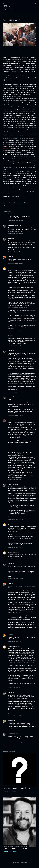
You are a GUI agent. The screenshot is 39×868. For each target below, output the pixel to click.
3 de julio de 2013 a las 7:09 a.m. (15, 392)
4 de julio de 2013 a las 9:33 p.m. (15, 729)
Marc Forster (20, 205)
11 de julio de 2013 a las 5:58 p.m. (16, 742)
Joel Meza (10, 720)
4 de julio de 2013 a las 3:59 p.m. (15, 641)
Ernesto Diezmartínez (13, 225)
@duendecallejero (12, 268)
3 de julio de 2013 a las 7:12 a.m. (15, 415)
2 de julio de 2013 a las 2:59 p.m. (15, 331)
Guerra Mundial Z (12, 205)
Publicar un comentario (10, 746)
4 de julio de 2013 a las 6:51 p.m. (15, 688)
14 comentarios (13, 852)
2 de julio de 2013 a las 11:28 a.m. (16, 234)
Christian (10, 351)
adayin (9, 256)
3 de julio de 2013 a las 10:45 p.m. (16, 579)
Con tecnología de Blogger (19, 863)
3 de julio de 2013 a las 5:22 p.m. (15, 480)
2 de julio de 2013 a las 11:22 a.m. (16, 220)
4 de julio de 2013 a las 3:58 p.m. (15, 630)
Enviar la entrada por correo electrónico (19, 203)
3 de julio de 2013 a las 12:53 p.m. (16, 445)
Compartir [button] (5, 203)
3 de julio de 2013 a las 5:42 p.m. (15, 519)
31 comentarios (13, 791)
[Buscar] (35, 3)
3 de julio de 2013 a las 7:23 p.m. (15, 559)
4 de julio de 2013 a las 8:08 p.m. (15, 716)
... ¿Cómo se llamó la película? (17, 788)
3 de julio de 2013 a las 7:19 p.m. (15, 547)
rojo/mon (10, 238)
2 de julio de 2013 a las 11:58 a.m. (16, 252)
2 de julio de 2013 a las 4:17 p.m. (15, 346)
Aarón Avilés (11, 420)
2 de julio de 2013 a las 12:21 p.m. (16, 263)
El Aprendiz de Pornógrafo (16, 849)
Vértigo (6, 6)
